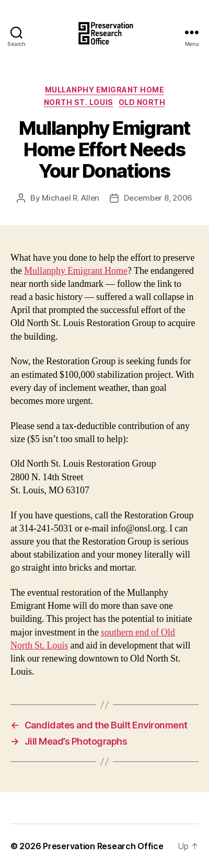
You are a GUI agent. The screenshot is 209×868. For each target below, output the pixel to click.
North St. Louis (79, 102)
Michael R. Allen (71, 198)
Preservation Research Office (103, 846)
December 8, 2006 (158, 198)
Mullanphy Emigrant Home (105, 90)
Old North (142, 102)
